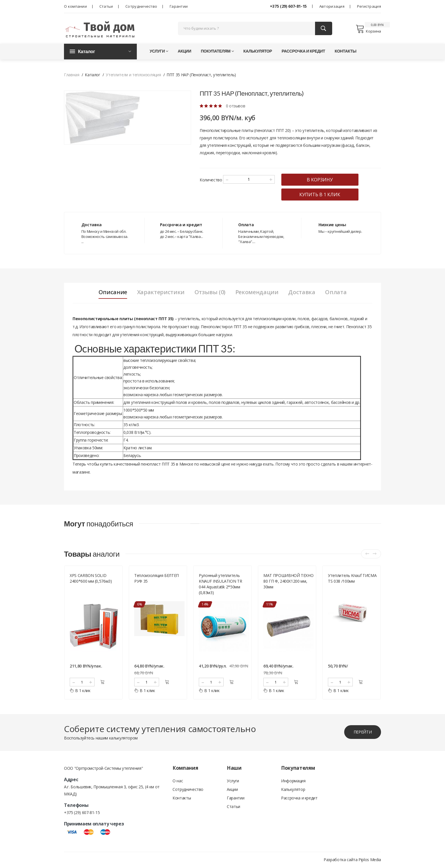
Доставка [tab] (302, 292)
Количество (211, 180)
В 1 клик (80, 691)
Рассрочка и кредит (303, 51)
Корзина (368, 29)
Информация (293, 781)
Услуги (159, 51)
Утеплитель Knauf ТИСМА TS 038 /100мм (352, 579)
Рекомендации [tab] (257, 292)
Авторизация (332, 6)
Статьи (106, 6)
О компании (75, 6)
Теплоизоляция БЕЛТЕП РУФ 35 (157, 579)
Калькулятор (258, 51)
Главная (72, 75)
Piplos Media (370, 860)
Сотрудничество (141, 6)
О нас (178, 781)
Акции (184, 51)
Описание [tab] (112, 292)
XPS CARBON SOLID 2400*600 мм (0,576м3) (91, 579)
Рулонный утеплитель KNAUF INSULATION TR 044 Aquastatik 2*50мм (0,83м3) (220, 585)
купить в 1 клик (320, 195)
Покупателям (217, 51)
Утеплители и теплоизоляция (133, 75)
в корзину (320, 180)
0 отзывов (236, 106)
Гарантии (179, 6)
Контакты (346, 51)
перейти (362, 732)
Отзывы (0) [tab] (210, 292)
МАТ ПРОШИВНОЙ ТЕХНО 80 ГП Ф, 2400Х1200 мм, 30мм (288, 582)
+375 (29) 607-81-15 (288, 6)
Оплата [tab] (336, 292)
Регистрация (369, 6)
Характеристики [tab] (161, 292)
